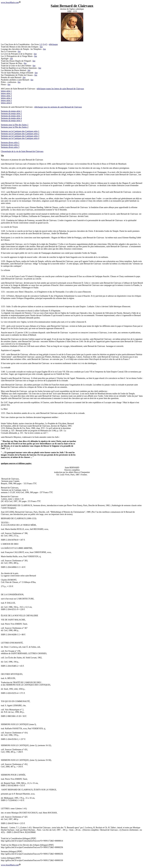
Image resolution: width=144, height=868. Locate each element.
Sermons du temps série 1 (11, 111)
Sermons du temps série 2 (11, 114)
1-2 (41, 44)
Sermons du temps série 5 (11, 121)
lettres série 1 (6, 91)
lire (41, 47)
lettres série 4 (6, 98)
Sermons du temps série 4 (11, 118)
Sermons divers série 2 (10, 145)
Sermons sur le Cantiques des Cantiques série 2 (20, 134)
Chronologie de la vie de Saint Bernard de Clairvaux (22, 151)
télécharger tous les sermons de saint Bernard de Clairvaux (58, 107)
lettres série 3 (6, 96)
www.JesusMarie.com (10, 2)
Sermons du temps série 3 (11, 116)
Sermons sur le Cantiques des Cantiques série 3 (20, 136)
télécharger (53, 44)
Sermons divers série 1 (10, 143)
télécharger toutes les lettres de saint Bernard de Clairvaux (60, 89)
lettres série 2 (6, 93)
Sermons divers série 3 (10, 147)
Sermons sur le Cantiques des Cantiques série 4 (20, 138)
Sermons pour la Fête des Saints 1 (15, 125)
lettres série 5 (6, 100)
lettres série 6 (6, 103)
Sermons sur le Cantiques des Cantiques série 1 (20, 131)
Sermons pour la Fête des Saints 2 (15, 127)
